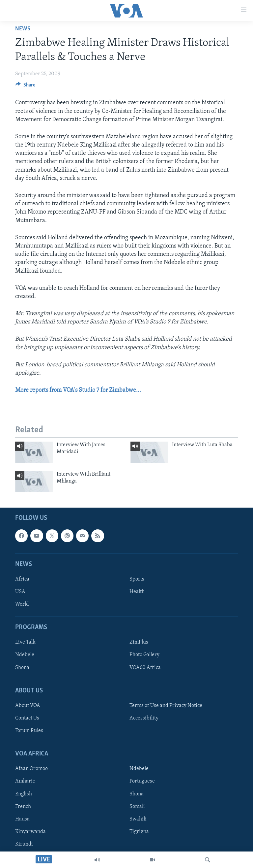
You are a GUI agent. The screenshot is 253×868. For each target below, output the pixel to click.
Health (137, 592)
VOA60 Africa (145, 667)
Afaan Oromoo (31, 769)
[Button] (25, 86)
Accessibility (144, 718)
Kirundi (24, 844)
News (23, 29)
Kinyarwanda (30, 831)
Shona (22, 667)
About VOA (28, 706)
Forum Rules (29, 731)
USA (20, 592)
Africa (22, 579)
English (24, 794)
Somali (137, 806)
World (22, 604)
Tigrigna (139, 831)
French (23, 806)
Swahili (138, 819)
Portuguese (142, 781)
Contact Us (27, 718)
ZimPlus (139, 642)
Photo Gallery (144, 655)
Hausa (22, 819)
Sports (137, 579)
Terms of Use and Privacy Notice (166, 706)
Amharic (25, 781)
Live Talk (25, 642)
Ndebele (25, 655)
